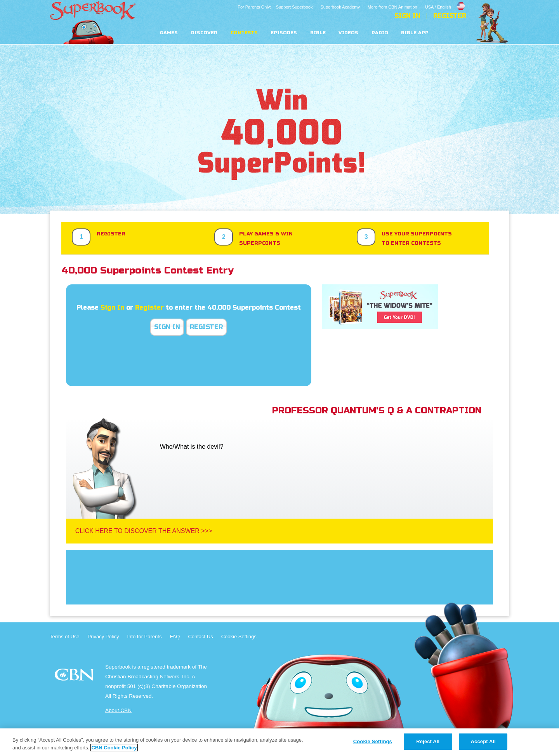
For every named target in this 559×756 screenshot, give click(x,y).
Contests (244, 33)
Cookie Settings (239, 637)
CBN (76, 677)
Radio (380, 33)
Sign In (407, 16)
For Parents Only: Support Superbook (275, 7)
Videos (348, 33)
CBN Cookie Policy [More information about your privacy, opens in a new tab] (114, 748)
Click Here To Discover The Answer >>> (144, 531)
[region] (279, 742)
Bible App (415, 33)
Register (450, 16)
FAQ (175, 637)
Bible (318, 33)
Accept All (483, 741)
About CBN (118, 710)
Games (169, 33)
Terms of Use (65, 637)
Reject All (428, 741)
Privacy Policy (103, 637)
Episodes (284, 33)
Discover (204, 33)
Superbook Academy (340, 7)
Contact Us (200, 637)
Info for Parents (145, 637)
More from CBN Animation (392, 7)
